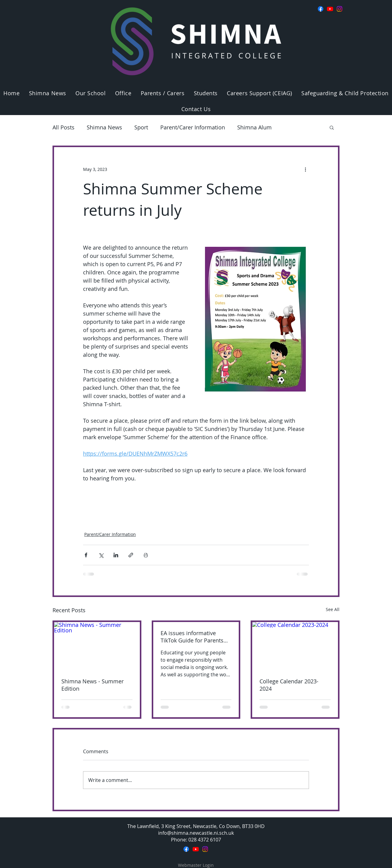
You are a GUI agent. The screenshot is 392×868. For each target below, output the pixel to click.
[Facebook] (321, 9)
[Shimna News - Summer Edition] (97, 646)
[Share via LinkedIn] (116, 555)
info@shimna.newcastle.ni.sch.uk (196, 833)
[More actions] (305, 169)
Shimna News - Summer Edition (93, 685)
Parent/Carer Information (193, 127)
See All (333, 609)
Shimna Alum (254, 127)
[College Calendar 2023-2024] (295, 646)
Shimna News (104, 127)
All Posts (64, 127)
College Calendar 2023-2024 (289, 685)
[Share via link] (131, 555)
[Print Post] (146, 555)
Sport (141, 127)
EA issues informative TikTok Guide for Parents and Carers (192, 637)
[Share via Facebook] (86, 555)
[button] (91, 93)
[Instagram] (339, 9)
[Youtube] (330, 9)
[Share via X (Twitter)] (101, 555)
